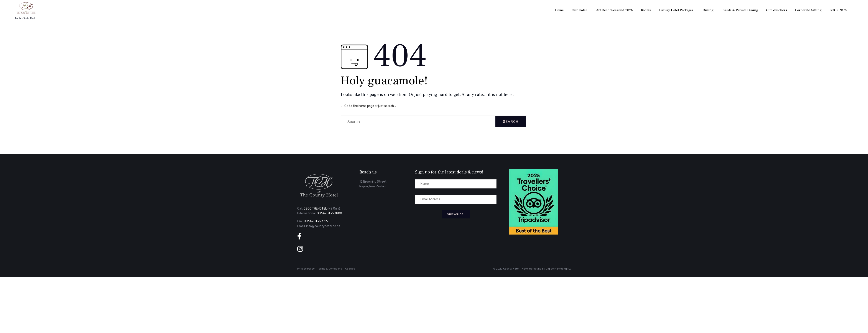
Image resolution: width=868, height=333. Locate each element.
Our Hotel (579, 10)
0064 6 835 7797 (316, 221)
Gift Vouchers (777, 10)
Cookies (350, 269)
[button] (456, 214)
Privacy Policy (306, 269)
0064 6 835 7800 (329, 213)
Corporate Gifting (808, 10)
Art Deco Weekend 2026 (615, 10)
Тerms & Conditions (330, 269)
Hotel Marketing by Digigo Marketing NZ (546, 269)
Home (559, 10)
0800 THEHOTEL (315, 209)
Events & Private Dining (740, 10)
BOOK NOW (838, 10)
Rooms (646, 10)
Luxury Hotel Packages (676, 10)
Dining (708, 10)
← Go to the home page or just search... (368, 106)
